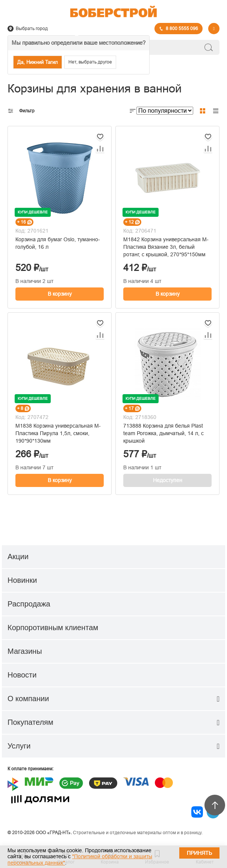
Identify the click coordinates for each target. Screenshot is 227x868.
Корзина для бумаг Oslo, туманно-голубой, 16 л (58, 243)
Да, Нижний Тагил (38, 62)
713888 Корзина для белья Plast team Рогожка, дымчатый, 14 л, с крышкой (163, 433)
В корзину (60, 294)
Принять (199, 853)
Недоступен (168, 480)
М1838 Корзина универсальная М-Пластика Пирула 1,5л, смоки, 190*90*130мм (58, 433)
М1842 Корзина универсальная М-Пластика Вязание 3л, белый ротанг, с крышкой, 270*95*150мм (166, 247)
